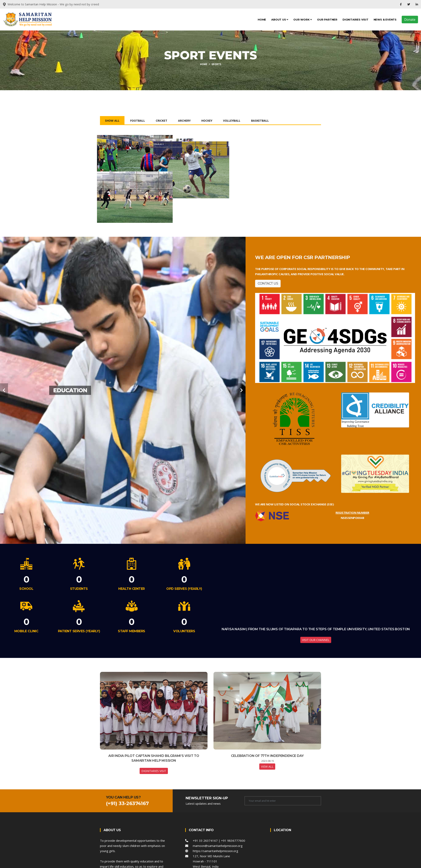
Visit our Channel (316, 666)
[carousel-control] (4, 416)
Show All (112, 121)
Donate (410, 20)
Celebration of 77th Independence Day (267, 782)
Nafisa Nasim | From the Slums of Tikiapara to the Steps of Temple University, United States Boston (316, 655)
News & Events (385, 20)
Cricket (162, 121)
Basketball (260, 121)
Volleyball (232, 121)
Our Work (303, 20)
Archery (184, 121)
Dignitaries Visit (355, 20)
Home (262, 20)
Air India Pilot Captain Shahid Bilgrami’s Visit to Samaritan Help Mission (154, 784)
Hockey (207, 121)
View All (267, 792)
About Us (280, 20)
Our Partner (327, 20)
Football (138, 121)
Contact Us (268, 309)
